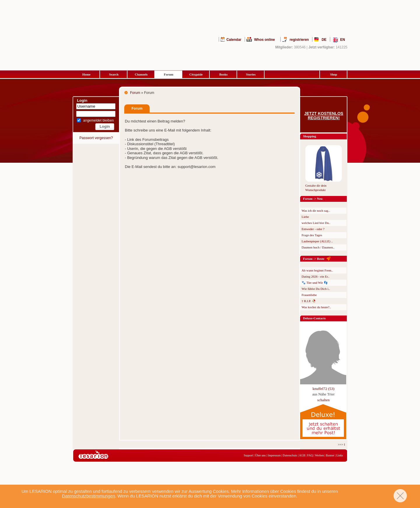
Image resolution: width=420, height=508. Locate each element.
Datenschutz (290, 455)
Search (114, 74)
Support (249, 455)
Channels (141, 74)
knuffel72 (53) (323, 389)
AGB (302, 455)
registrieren (299, 40)
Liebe (305, 217)
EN (343, 40)
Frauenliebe (309, 295)
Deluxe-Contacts (314, 318)
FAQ (310, 455)
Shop (334, 74)
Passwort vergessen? (96, 138)
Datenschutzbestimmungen (89, 496)
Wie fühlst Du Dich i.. (316, 289)
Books (224, 74)
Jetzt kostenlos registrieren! (324, 116)
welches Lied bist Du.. (316, 223)
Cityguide (196, 74)
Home (86, 74)
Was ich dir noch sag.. (316, 211)
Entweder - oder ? (313, 229)
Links (340, 455)
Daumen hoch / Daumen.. (318, 247)
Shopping (310, 136)
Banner (330, 455)
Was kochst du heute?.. (316, 307)
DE (324, 40)
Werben (319, 455)
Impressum (274, 455)
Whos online (264, 40)
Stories (251, 74)
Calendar (234, 40)
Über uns (260, 455)
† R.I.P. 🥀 (309, 301)
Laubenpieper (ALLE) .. (317, 241)
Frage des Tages (312, 235)
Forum (169, 74)
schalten (324, 400)
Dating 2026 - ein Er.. (315, 276)
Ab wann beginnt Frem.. (317, 270)
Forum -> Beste (314, 259)
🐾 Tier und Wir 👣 (315, 283)
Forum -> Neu (313, 199)
